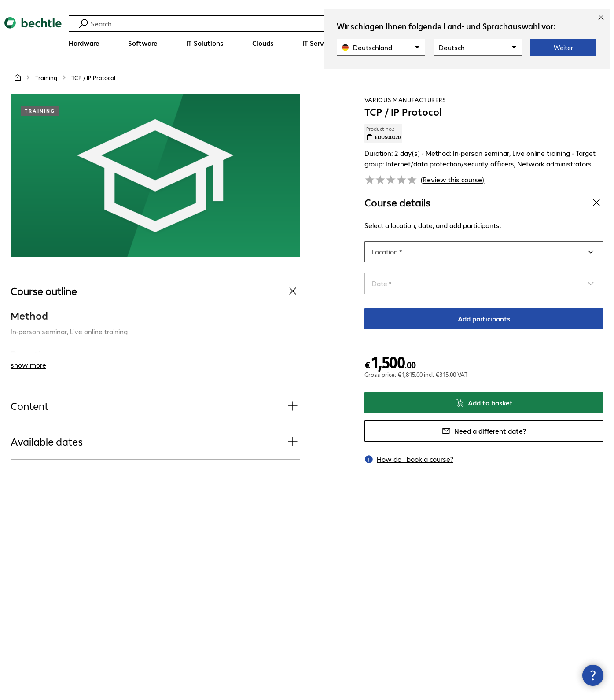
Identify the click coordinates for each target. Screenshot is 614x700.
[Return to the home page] (33, 35)
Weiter (563, 48)
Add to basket (484, 403)
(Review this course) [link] (452, 179)
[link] (93, 78)
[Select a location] (484, 252)
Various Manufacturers (405, 100)
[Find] (308, 24)
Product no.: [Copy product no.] (383, 133)
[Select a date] (484, 284)
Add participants (484, 319)
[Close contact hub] (593, 675)
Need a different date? (484, 431)
